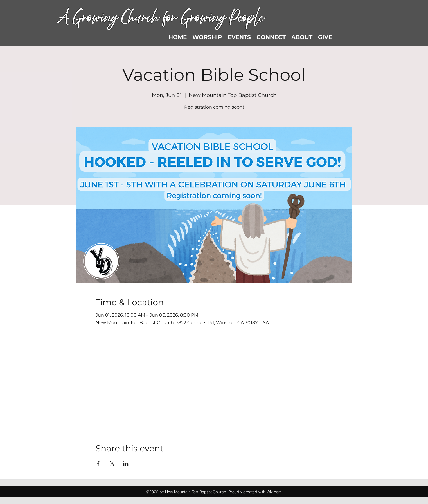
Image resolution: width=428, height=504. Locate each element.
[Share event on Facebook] (98, 463)
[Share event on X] (112, 463)
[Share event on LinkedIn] (126, 463)
